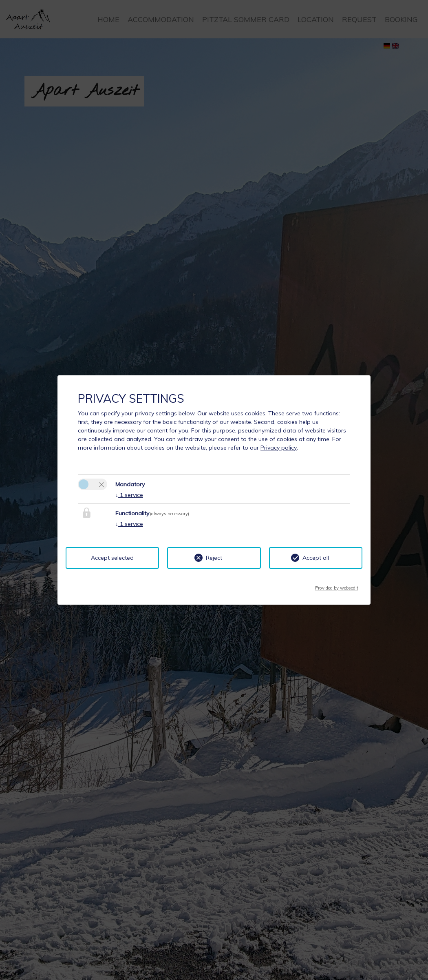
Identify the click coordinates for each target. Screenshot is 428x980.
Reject (214, 558)
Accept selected (112, 558)
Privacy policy (279, 448)
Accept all (316, 558)
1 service (129, 495)
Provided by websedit (337, 585)
